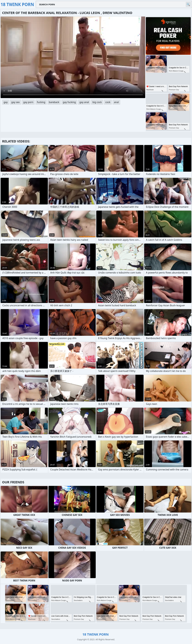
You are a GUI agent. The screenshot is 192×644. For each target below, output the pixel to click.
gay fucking (69, 102)
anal (116, 102)
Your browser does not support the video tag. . (73, 57)
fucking (41, 102)
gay (6, 102)
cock (108, 102)
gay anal (84, 102)
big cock (97, 102)
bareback (54, 102)
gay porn (28, 102)
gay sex (15, 102)
